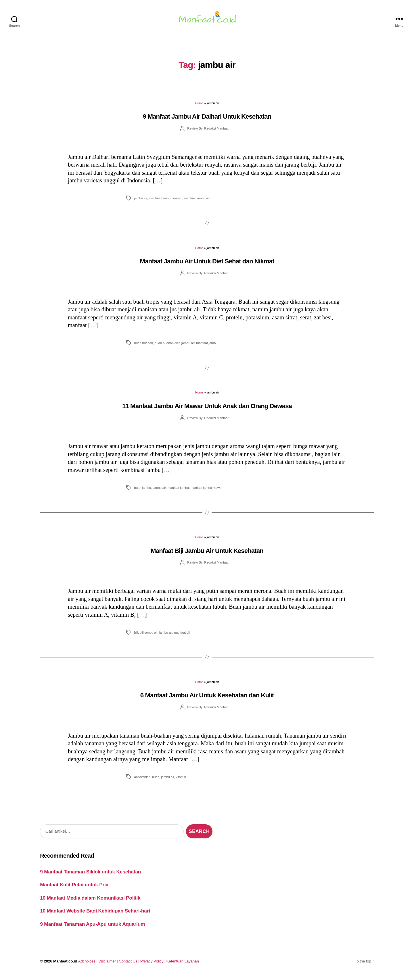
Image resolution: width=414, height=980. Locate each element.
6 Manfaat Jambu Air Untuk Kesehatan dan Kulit (207, 699)
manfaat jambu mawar (207, 491)
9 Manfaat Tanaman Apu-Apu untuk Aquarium (92, 927)
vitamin (181, 780)
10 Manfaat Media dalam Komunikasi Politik (90, 901)
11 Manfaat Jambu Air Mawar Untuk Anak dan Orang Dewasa (207, 409)
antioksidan (142, 780)
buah (156, 780)
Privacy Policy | (153, 965)
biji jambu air (149, 636)
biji (136, 636)
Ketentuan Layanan (183, 965)
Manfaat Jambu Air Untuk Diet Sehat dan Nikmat (207, 265)
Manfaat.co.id (65, 965)
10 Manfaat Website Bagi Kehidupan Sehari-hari (95, 914)
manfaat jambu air (197, 201)
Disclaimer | (109, 965)
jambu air (140, 201)
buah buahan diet (167, 346)
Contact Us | (130, 965)
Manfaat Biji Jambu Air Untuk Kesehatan (207, 554)
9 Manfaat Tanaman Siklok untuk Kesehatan (90, 875)
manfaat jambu (207, 346)
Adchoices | (88, 965)
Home (199, 107)
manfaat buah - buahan (166, 201)
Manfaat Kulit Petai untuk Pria (74, 888)
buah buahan (143, 346)
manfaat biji (182, 636)
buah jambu (142, 491)
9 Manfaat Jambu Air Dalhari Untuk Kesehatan (207, 120)
